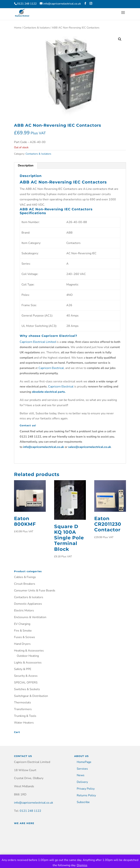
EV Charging (22, 624)
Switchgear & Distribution (31, 696)
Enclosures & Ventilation (30, 617)
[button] (120, 39)
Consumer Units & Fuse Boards (35, 591)
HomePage (84, 762)
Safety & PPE (23, 669)
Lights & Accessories (28, 663)
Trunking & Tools (25, 716)
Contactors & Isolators (37, 28)
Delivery (82, 782)
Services (82, 769)
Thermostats (23, 702)
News (81, 775)
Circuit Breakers (25, 584)
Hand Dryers (22, 644)
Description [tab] (26, 166)
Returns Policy (86, 795)
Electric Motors (24, 610)
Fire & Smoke (23, 631)
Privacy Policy (86, 789)
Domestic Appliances (28, 604)
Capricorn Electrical (51, 368)
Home (18, 28)
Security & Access (26, 676)
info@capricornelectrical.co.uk (34, 803)
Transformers (23, 709)
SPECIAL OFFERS (26, 683)
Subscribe (83, 802)
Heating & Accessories (29, 651)
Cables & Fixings (25, 577)
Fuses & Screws (25, 637)
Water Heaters (24, 723)
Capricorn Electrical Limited (38, 342)
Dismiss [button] (82, 865)
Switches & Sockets (27, 689)
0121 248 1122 (30, 811)
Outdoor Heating (28, 656)
